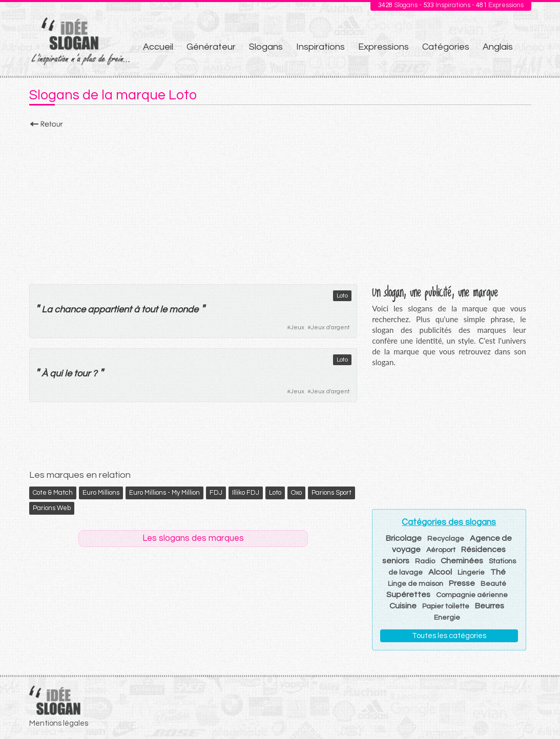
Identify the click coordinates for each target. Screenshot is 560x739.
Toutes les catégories (449, 636)
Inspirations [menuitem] (320, 47)
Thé (498, 572)
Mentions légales (59, 723)
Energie (447, 618)
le (163, 310)
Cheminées (462, 561)
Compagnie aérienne (472, 595)
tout (150, 310)
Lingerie (471, 573)
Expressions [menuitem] (383, 47)
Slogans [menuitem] (266, 47)
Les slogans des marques (193, 538)
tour (82, 374)
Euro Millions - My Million (164, 493)
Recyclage (446, 539)
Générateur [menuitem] (211, 47)
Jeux (297, 328)
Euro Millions (101, 493)
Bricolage (404, 538)
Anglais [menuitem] (498, 47)
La (47, 310)
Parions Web (52, 508)
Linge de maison (416, 584)
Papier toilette (446, 606)
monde (184, 310)
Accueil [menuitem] (158, 47)
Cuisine (403, 606)
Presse (462, 583)
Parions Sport (331, 493)
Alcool (440, 572)
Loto (342, 296)
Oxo (296, 493)
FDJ (216, 493)
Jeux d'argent (330, 328)
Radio (425, 561)
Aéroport (441, 550)
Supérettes (408, 595)
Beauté (493, 584)
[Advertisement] (280, 203)
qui (56, 374)
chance (70, 310)
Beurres (490, 606)
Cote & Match (53, 493)
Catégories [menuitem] (446, 47)
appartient (110, 310)
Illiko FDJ (246, 493)
